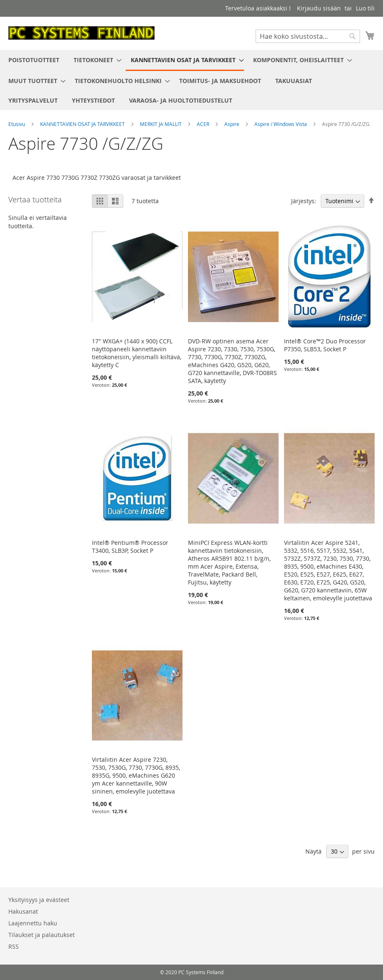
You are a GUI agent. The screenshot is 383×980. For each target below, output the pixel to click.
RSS (14, 946)
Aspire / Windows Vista (281, 124)
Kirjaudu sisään (319, 8)
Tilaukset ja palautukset (42, 935)
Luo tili (365, 8)
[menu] (191, 80)
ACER (204, 124)
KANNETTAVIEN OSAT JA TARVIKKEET (83, 124)
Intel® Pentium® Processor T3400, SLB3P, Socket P (130, 547)
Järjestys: (304, 201)
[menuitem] (34, 60)
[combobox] (308, 36)
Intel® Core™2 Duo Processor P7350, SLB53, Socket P (325, 345)
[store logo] (81, 33)
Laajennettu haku (33, 923)
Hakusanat (23, 911)
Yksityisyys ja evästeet (39, 900)
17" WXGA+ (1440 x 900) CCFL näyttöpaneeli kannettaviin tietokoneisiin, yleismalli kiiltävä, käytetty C (137, 353)
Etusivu (17, 124)
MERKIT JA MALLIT (161, 124)
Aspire (232, 124)
